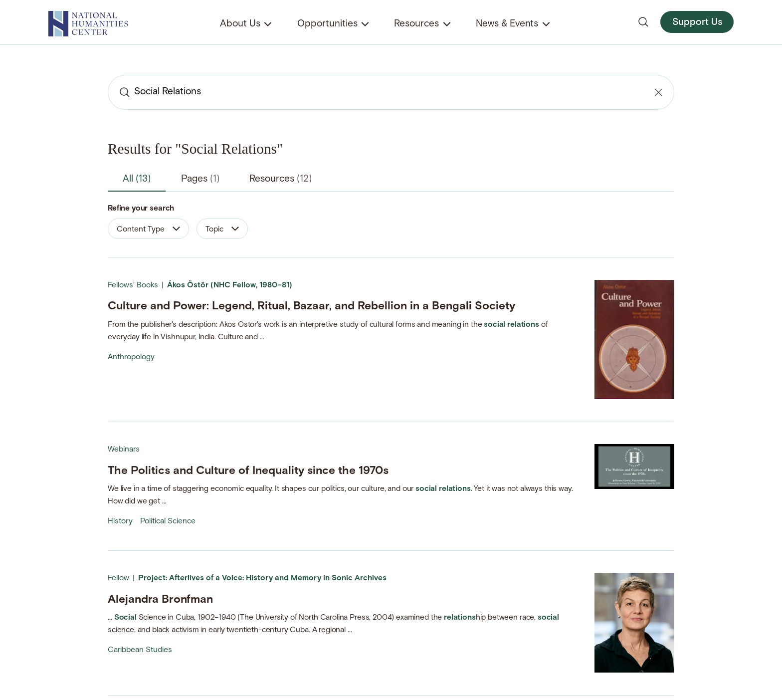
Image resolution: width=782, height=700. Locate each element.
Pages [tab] (200, 179)
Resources (416, 24)
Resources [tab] (281, 179)
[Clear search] (658, 92)
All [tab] (137, 179)
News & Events (507, 24)
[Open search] (643, 22)
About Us (240, 24)
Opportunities (327, 24)
